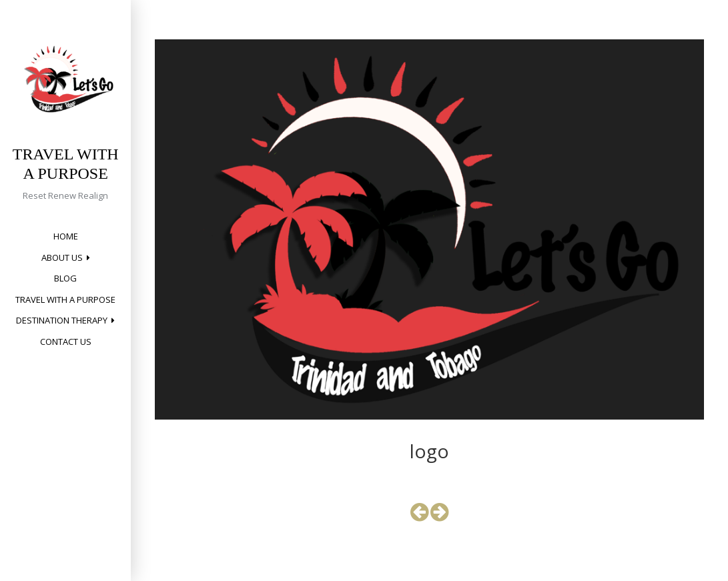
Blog (65, 278)
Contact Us (66, 342)
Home (66, 236)
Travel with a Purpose (65, 300)
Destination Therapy (62, 320)
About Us (62, 257)
